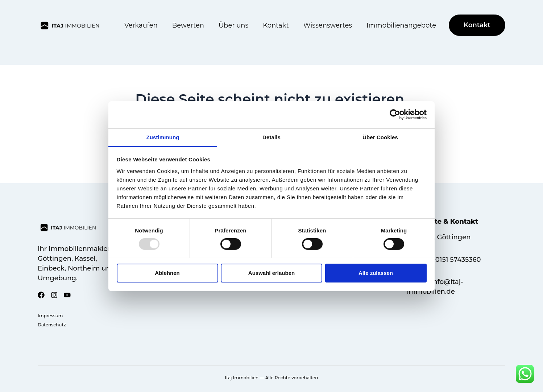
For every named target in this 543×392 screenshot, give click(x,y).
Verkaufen (141, 25)
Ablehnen (167, 273)
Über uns (233, 25)
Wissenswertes (328, 25)
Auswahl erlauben (271, 273)
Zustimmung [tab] (163, 137)
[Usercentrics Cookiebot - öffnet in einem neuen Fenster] (395, 114)
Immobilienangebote (401, 25)
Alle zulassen (376, 273)
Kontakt (276, 25)
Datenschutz (52, 325)
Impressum (50, 316)
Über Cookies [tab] (380, 137)
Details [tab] (271, 137)
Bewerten (188, 25)
